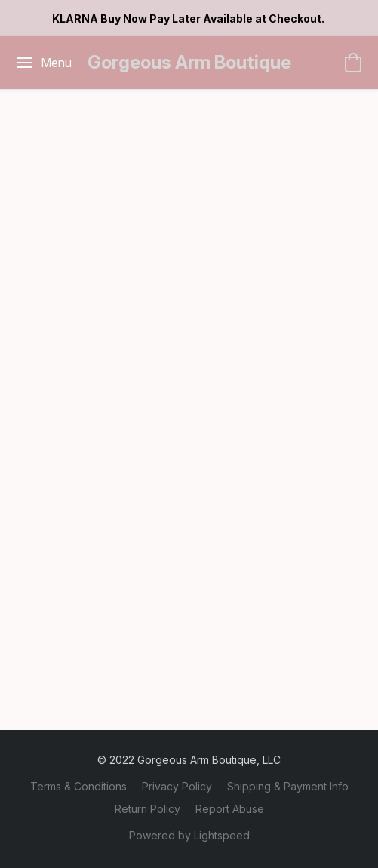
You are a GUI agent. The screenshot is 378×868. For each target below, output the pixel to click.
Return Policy (148, 809)
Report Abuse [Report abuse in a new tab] (230, 809)
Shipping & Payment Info (288, 786)
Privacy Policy (177, 786)
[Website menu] (43, 63)
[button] (189, 63)
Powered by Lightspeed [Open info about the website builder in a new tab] (189, 835)
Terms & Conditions (78, 786)
